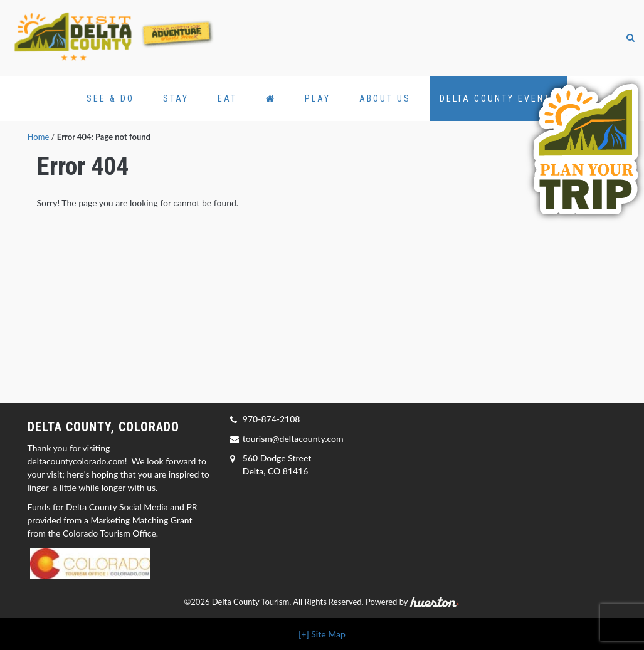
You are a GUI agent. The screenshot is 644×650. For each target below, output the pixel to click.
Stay (176, 98)
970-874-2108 (272, 419)
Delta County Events (499, 98)
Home (39, 137)
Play (318, 98)
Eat (227, 98)
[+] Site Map (322, 634)
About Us (385, 98)
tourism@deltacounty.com (293, 438)
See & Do (110, 98)
